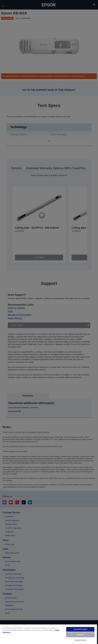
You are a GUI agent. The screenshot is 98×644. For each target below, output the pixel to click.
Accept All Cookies (80, 629)
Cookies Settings (80, 640)
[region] (48, 634)
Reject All (80, 635)
